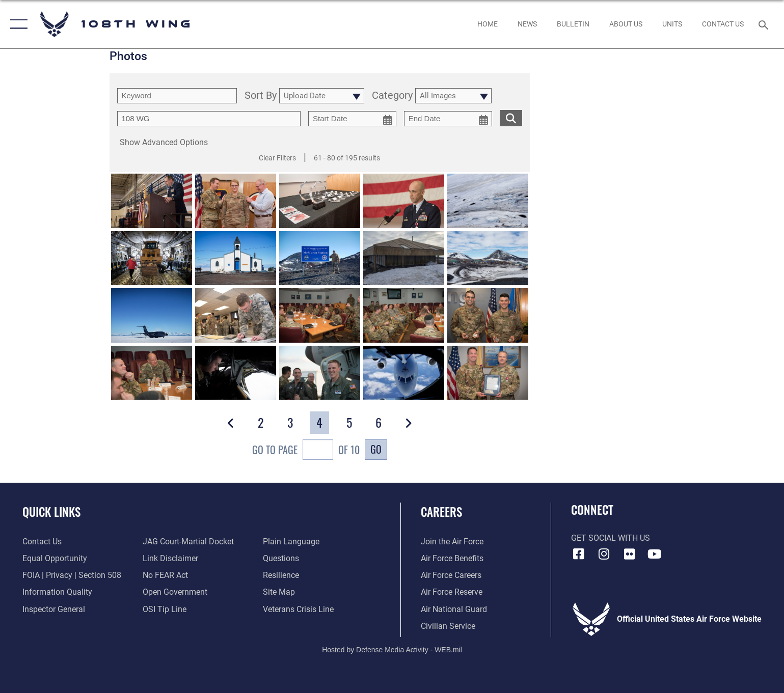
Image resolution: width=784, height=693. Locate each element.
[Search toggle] (765, 24)
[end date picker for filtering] (448, 119)
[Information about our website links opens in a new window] (170, 558)
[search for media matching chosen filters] (511, 118)
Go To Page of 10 (306, 451)
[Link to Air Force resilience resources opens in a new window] (281, 575)
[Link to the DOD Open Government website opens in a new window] (175, 592)
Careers (441, 511)
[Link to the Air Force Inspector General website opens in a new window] (54, 609)
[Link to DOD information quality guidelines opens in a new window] (57, 592)
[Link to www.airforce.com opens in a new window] (452, 542)
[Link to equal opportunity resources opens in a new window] (55, 558)
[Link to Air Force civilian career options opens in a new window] (448, 626)
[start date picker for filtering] (352, 119)
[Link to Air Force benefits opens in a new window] (452, 558)
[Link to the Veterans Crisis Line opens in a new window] (298, 609)
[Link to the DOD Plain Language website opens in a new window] (291, 542)
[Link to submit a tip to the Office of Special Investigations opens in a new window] (165, 609)
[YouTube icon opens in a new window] (655, 554)
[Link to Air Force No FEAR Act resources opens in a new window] (165, 575)
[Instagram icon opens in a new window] (604, 554)
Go (376, 449)
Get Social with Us (611, 538)
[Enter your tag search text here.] (209, 119)
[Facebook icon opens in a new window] (579, 554)
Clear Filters (277, 158)
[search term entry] (177, 96)
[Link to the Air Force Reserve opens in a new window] (452, 592)
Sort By (261, 96)
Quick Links (51, 511)
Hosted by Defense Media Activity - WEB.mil (392, 650)
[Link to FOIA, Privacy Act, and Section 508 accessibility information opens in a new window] (72, 575)
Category (392, 96)
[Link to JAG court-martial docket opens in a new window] (188, 542)
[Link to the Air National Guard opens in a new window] (454, 609)
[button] (17, 24)
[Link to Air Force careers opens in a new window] (451, 575)
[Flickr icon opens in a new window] (629, 554)
